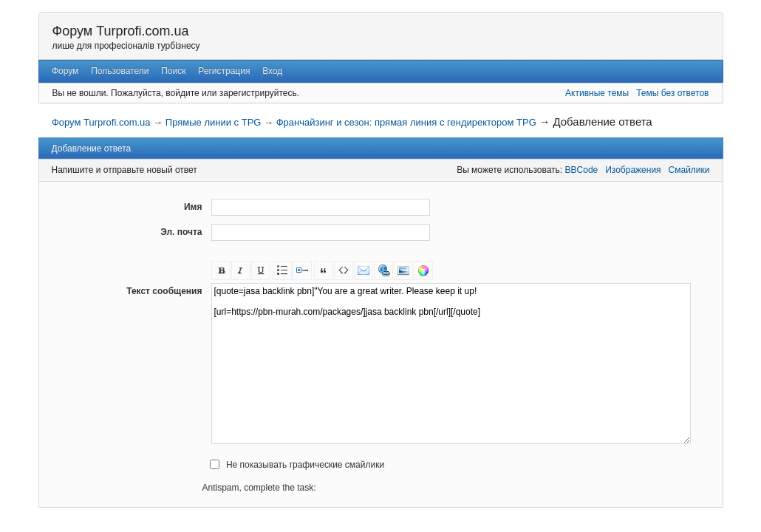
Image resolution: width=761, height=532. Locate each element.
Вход (272, 71)
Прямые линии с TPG (214, 122)
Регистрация (224, 71)
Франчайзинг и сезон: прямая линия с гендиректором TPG (406, 122)
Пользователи (120, 71)
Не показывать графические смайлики (305, 465)
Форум (65, 71)
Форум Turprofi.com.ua (121, 31)
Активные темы (597, 93)
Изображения (633, 170)
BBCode (582, 170)
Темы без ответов (672, 93)
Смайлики (689, 170)
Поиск (173, 71)
